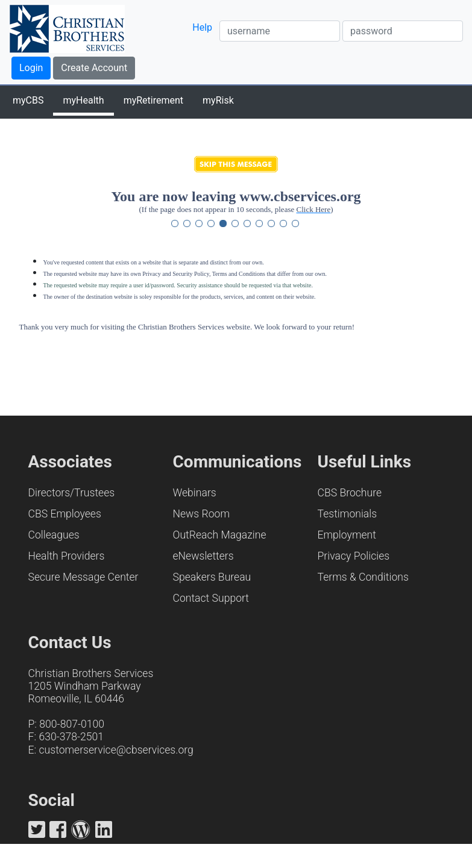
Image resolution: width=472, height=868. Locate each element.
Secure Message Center (83, 577)
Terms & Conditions (363, 577)
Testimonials (348, 514)
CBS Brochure (350, 493)
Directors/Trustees (72, 493)
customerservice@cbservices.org (116, 750)
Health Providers (67, 556)
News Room (202, 514)
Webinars (195, 493)
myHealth (83, 100)
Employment (347, 535)
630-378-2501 (71, 737)
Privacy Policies (354, 556)
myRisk (218, 100)
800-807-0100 (72, 724)
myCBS (28, 100)
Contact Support (211, 598)
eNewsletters (203, 556)
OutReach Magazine (220, 535)
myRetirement (153, 100)
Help (202, 27)
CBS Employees (65, 514)
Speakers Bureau (212, 577)
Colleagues (54, 535)
